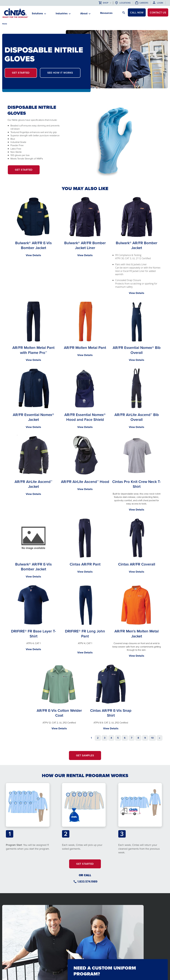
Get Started (27, 171)
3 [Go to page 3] (105, 738)
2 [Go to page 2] (98, 738)
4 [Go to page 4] (111, 738)
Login (160, 3)
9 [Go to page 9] (145, 738)
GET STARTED (21, 73)
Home (5, 24)
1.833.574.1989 (87, 881)
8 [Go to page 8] (138, 738)
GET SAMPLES (85, 755)
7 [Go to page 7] (132, 738)
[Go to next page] (160, 738)
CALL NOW (134, 13)
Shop (103, 3)
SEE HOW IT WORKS (60, 73)
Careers (144, 3)
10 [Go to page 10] (152, 738)
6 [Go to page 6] (125, 738)
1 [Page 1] (91, 738)
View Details (33, 255)
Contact (157, 13)
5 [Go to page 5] (118, 738)
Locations (125, 3)
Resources (106, 13)
